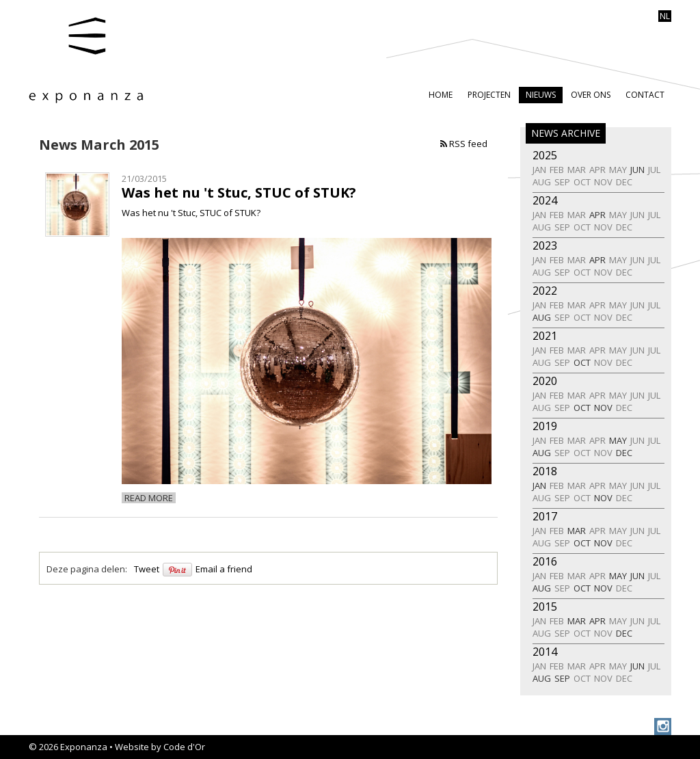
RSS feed (464, 144)
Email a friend (224, 569)
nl (665, 16)
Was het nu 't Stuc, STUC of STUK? (239, 192)
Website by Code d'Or (160, 747)
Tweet (147, 569)
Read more (149, 498)
